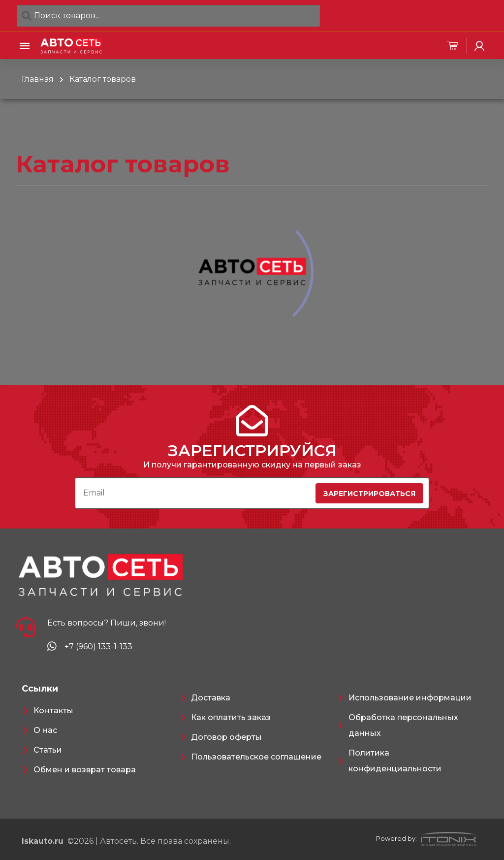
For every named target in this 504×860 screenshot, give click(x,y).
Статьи (48, 750)
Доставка (211, 698)
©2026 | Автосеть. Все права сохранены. (126, 841)
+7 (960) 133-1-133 (98, 646)
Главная (38, 79)
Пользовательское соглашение (256, 757)
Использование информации (410, 698)
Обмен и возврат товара (85, 770)
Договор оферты (226, 737)
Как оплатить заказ (231, 717)
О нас (45, 730)
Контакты (53, 711)
